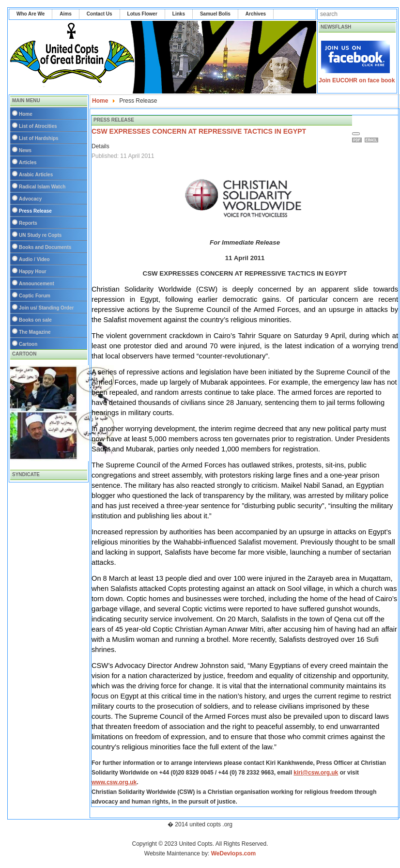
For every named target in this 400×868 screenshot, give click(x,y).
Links (179, 14)
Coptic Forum (35, 296)
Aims (65, 14)
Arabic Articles (36, 175)
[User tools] (356, 134)
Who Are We (31, 14)
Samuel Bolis (215, 14)
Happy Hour (33, 271)
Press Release (35, 211)
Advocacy (30, 199)
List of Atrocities (38, 126)
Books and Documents (45, 247)
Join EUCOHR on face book (357, 80)
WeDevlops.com (233, 853)
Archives (256, 14)
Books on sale (35, 320)
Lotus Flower (142, 14)
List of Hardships (39, 138)
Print (358, 140)
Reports (28, 223)
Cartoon (28, 344)
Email (373, 140)
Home (26, 114)
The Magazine (35, 332)
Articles (28, 163)
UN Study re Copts (40, 235)
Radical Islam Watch (42, 187)
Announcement (37, 284)
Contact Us (100, 14)
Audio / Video (34, 259)
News (25, 150)
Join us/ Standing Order (46, 308)
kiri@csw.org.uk (316, 773)
